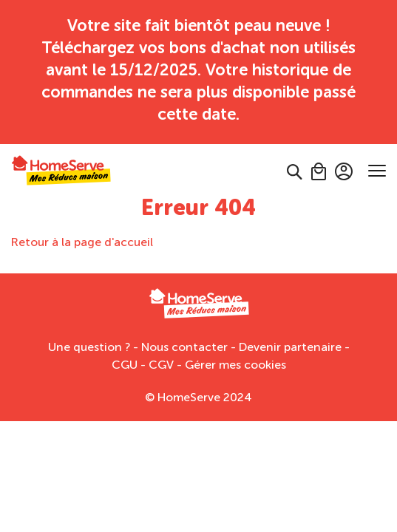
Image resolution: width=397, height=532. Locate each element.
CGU (125, 342)
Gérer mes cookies (235, 342)
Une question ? (89, 325)
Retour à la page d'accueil (82, 220)
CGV (161, 342)
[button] (295, 149)
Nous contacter (184, 325)
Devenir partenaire (290, 325)
